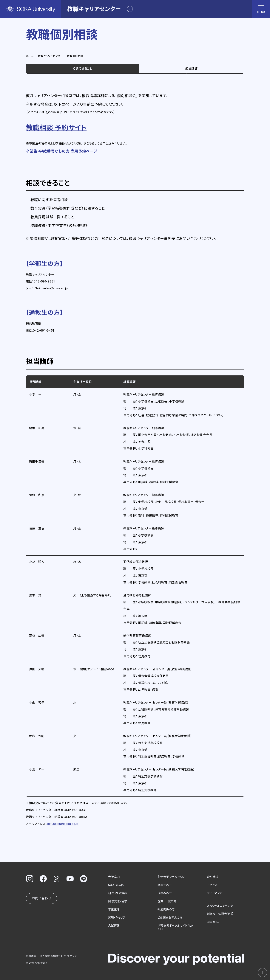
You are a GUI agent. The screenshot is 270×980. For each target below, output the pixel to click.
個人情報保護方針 (50, 956)
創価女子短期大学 (218, 914)
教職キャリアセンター (50, 56)
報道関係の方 (166, 909)
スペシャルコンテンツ (220, 906)
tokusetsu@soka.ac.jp (63, 824)
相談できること (82, 69)
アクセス (212, 885)
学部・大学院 (116, 885)
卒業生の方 (165, 885)
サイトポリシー (71, 956)
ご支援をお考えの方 (170, 918)
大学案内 (114, 877)
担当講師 (191, 69)
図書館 (211, 922)
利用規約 (31, 956)
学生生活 (114, 909)
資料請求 (213, 877)
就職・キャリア (117, 918)
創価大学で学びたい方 (172, 877)
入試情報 (114, 926)
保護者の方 (165, 893)
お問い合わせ (41, 898)
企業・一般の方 (167, 901)
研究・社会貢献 (118, 893)
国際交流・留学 (118, 901)
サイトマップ (214, 893)
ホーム (30, 56)
